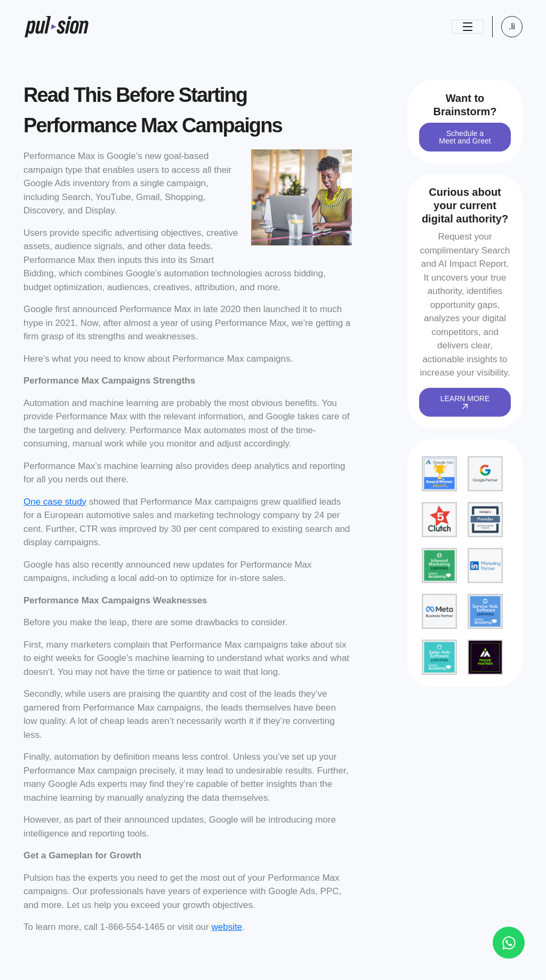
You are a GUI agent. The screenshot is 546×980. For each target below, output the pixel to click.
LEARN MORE (465, 402)
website (227, 927)
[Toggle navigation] (468, 27)
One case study (55, 502)
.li (512, 26)
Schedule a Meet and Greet (465, 137)
